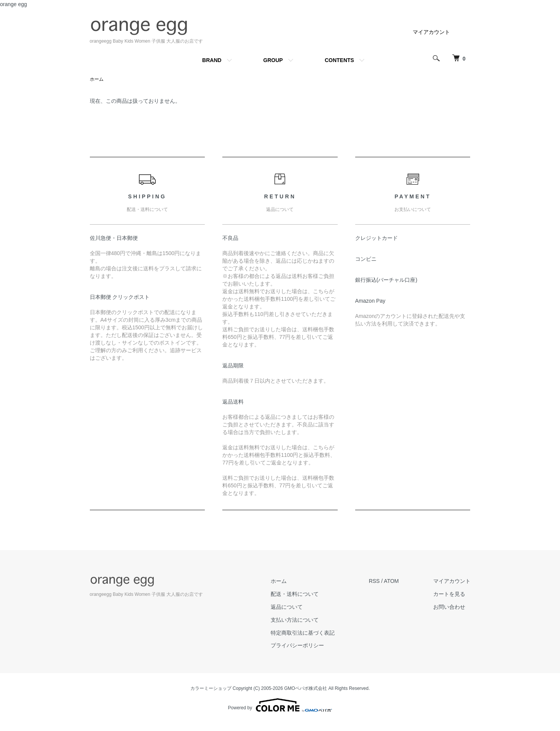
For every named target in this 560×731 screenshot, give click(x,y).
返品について (287, 607)
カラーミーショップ (211, 688)
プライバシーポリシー (297, 645)
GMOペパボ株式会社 (306, 688)
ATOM (391, 581)
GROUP (273, 60)
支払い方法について (295, 620)
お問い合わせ (449, 607)
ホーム (97, 79)
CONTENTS (339, 60)
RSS (374, 581)
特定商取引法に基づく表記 (303, 633)
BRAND (212, 60)
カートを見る (449, 594)
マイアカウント (431, 32)
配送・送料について (295, 594)
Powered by (280, 705)
